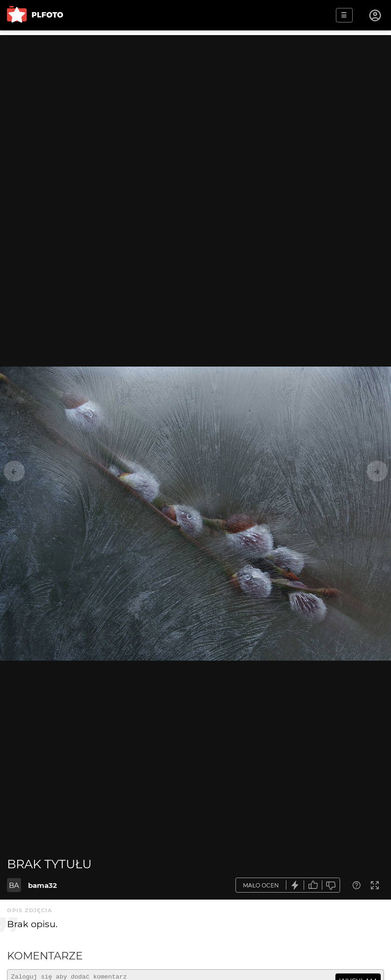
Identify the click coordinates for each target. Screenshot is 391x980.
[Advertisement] (195, 101)
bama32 (43, 885)
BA (14, 885)
